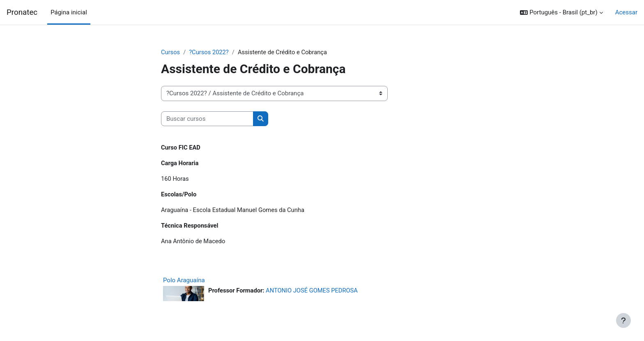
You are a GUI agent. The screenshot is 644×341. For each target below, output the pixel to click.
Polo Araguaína (184, 282)
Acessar (626, 12)
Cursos (171, 52)
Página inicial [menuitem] (69, 12)
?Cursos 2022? (210, 52)
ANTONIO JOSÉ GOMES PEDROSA (314, 293)
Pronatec (22, 12)
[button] (561, 13)
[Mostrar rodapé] (623, 320)
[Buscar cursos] (207, 119)
